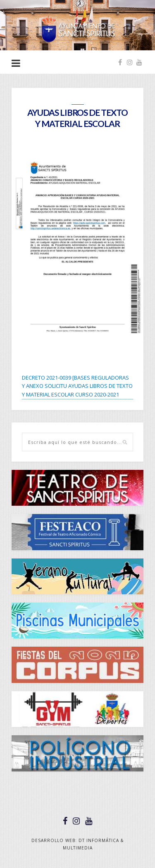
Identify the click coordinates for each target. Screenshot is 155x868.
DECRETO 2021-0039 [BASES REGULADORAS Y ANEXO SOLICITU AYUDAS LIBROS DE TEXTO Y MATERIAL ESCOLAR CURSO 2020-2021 (77, 386)
